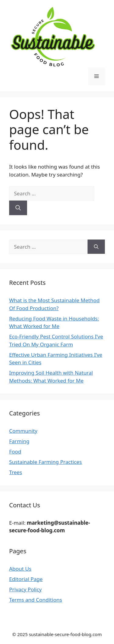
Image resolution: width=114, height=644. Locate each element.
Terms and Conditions (36, 600)
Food (15, 452)
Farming (19, 441)
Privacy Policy (25, 589)
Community (23, 431)
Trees (16, 472)
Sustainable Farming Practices (45, 462)
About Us (20, 569)
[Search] (18, 208)
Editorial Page (26, 579)
